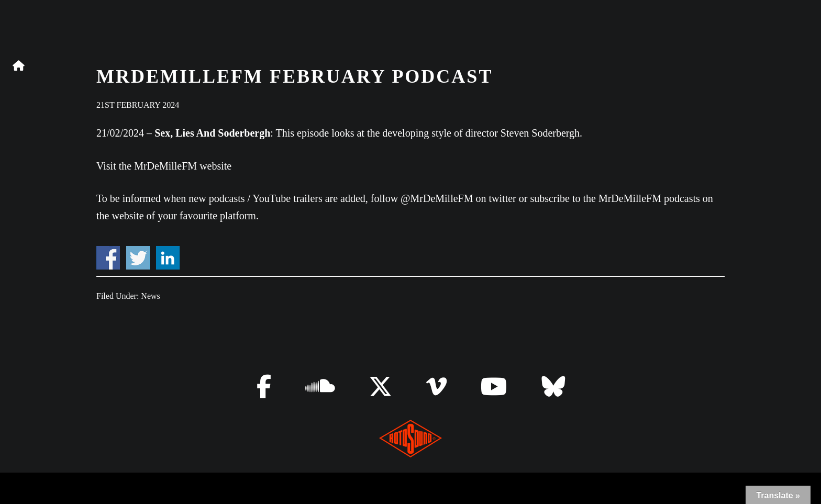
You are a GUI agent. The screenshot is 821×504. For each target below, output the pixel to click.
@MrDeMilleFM (437, 198)
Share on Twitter (138, 258)
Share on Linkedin (168, 258)
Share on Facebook (108, 258)
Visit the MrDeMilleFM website (164, 166)
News (150, 296)
